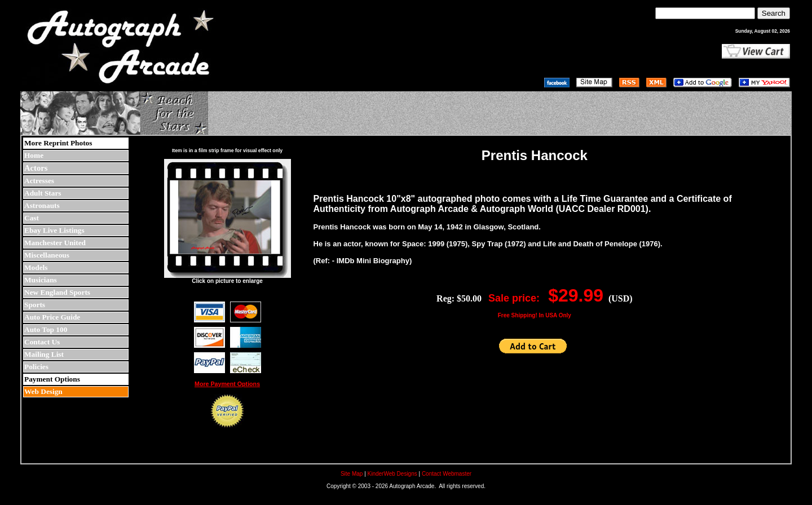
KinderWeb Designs (392, 474)
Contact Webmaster (447, 474)
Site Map (352, 474)
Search (774, 13)
